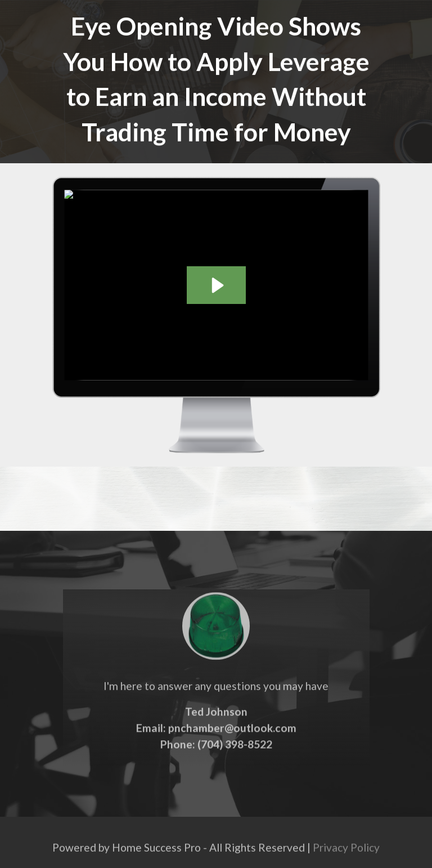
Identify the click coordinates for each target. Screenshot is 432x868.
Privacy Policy (346, 851)
